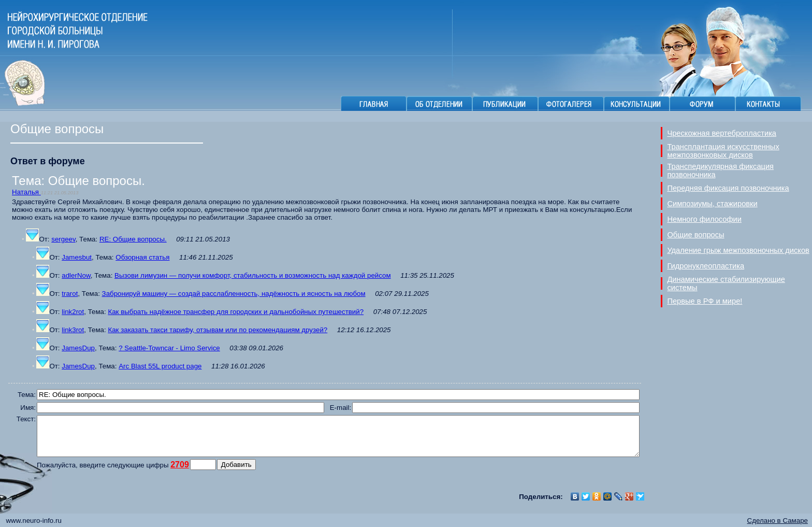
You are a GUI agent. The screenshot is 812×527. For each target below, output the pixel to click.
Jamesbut (77, 257)
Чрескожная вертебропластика (722, 133)
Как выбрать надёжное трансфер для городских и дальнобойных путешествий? (236, 312)
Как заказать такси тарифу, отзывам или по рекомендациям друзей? (218, 330)
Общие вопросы (695, 235)
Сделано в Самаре (778, 521)
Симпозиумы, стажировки (712, 204)
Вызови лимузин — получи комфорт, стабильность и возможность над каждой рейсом (253, 275)
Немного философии (704, 219)
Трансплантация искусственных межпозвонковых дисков (723, 151)
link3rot (73, 330)
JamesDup (78, 348)
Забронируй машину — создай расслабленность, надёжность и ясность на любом (234, 294)
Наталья (26, 192)
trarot (70, 294)
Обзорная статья (142, 257)
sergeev (63, 239)
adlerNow (76, 275)
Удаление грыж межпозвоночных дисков (738, 250)
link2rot (73, 312)
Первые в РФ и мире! (705, 301)
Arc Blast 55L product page (160, 366)
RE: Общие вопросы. (133, 239)
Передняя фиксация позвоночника (728, 188)
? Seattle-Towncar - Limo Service (169, 348)
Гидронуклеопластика (706, 266)
